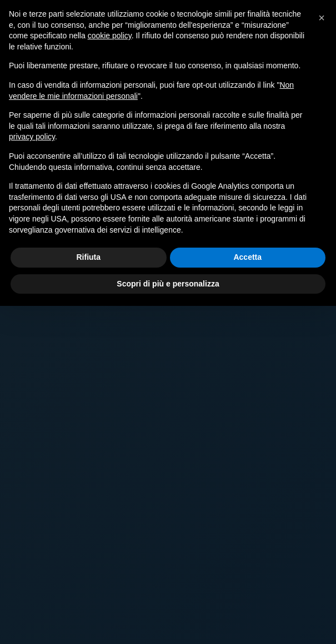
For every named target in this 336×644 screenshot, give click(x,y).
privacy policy (32, 137)
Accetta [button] (247, 257)
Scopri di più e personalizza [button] (168, 284)
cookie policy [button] (110, 36)
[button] (322, 18)
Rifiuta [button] (88, 257)
